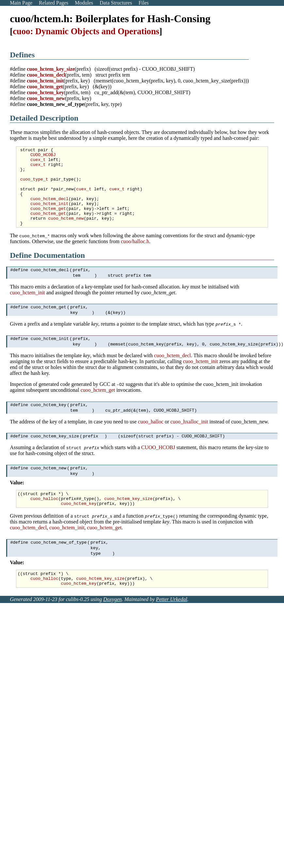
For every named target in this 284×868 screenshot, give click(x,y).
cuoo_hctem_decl (46, 75)
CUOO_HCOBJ (43, 156)
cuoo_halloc (151, 445)
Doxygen (112, 634)
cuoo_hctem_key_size (51, 69)
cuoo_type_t (34, 186)
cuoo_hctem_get (45, 87)
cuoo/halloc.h (135, 257)
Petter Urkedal (172, 634)
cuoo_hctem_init (45, 81)
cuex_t (38, 162)
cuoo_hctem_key (45, 92)
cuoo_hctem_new (46, 98)
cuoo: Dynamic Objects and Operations (86, 31)
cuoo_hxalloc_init (189, 445)
